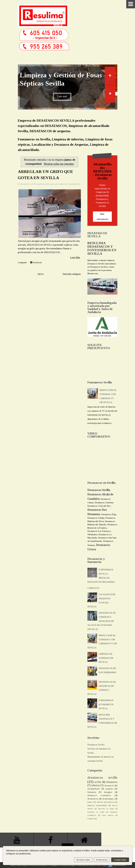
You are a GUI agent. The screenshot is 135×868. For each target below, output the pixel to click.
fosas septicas (108, 815)
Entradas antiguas (72, 274)
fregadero (91, 819)
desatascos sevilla (29, 184)
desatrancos (93, 799)
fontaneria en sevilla (96, 812)
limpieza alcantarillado (97, 805)
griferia (41, 184)
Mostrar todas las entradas (59, 164)
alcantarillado (94, 789)
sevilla (98, 782)
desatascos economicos (99, 795)
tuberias (96, 785)
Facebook (36, 262)
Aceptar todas (120, 860)
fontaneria (92, 792)
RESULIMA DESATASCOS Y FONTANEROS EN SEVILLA (102, 248)
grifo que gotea (52, 184)
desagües (108, 792)
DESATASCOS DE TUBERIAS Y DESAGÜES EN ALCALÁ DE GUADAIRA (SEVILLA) (102, 621)
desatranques (108, 799)
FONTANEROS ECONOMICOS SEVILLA (106, 704)
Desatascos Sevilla (96, 745)
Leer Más (75, 257)
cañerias (100, 802)
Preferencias (102, 860)
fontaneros (112, 782)
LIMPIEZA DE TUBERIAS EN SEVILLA (106, 658)
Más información (102, 217)
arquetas (109, 789)
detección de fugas (106, 809)
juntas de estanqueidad (70, 184)
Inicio (41, 274)
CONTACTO (93, 588)
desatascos (109, 785)
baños (90, 802)
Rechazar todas (83, 860)
